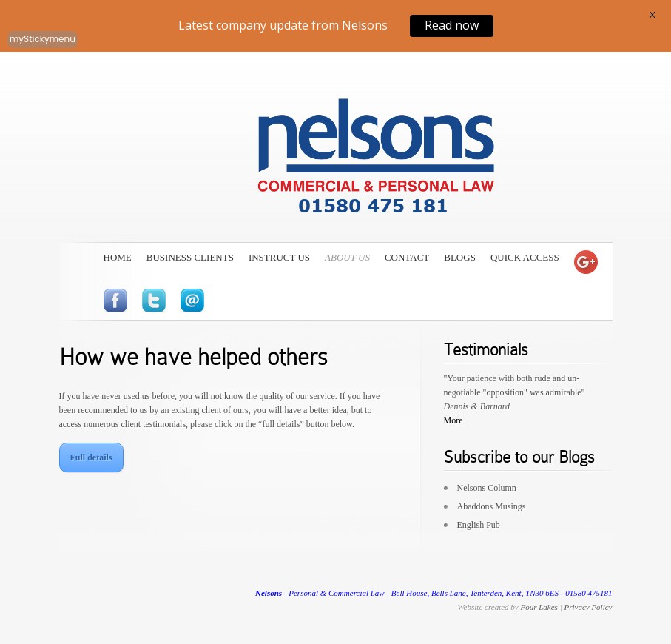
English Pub (479, 525)
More (453, 420)
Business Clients (190, 257)
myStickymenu (43, 39)
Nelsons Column (487, 488)
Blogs (460, 257)
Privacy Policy (588, 607)
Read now (452, 25)
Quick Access (525, 257)
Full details (91, 457)
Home (118, 257)
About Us (347, 257)
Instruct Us (279, 257)
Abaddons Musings (492, 506)
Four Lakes (539, 607)
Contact (407, 257)
